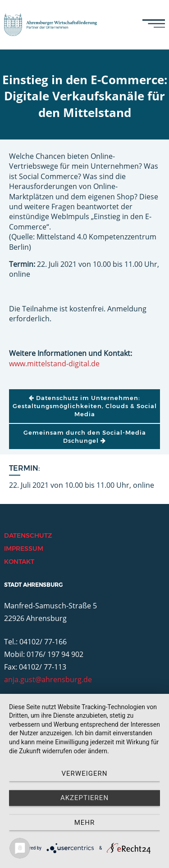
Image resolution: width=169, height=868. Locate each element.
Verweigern (85, 774)
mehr (85, 823)
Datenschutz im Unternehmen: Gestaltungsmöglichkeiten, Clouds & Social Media (85, 406)
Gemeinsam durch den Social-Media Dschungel (85, 436)
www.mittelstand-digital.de (54, 364)
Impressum (24, 549)
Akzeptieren (84, 798)
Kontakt (19, 562)
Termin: (25, 468)
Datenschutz (28, 535)
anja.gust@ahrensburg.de (48, 679)
